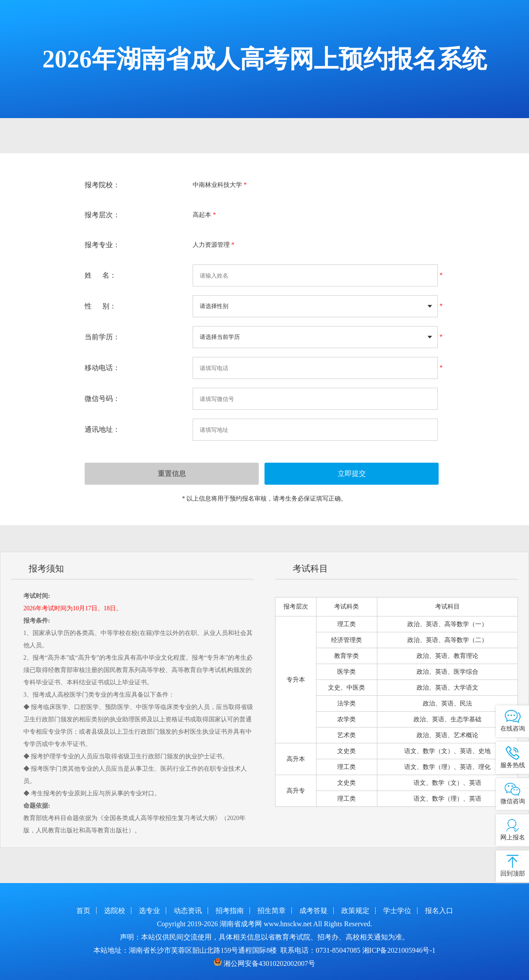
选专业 (149, 911)
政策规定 (355, 911)
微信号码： (102, 399)
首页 (83, 911)
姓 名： (101, 275)
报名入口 (439, 911)
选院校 (115, 911)
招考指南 (230, 911)
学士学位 (397, 911)
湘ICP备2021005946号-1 (399, 950)
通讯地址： (102, 429)
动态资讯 (188, 911)
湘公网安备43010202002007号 (269, 963)
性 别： (101, 306)
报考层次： (102, 215)
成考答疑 (313, 911)
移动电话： (102, 368)
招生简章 (272, 911)
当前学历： (102, 337)
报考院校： (102, 185)
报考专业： (102, 245)
